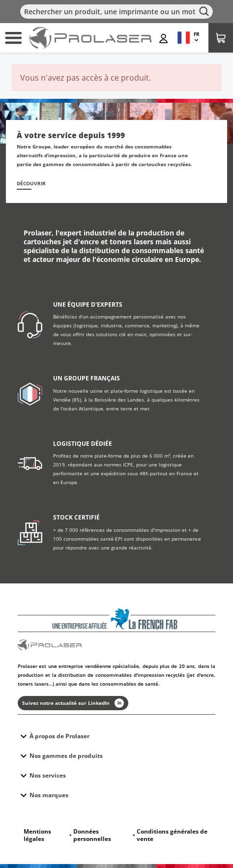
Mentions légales (37, 835)
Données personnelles (92, 835)
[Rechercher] (116, 12)
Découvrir (31, 184)
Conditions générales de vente (172, 835)
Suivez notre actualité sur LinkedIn (73, 703)
